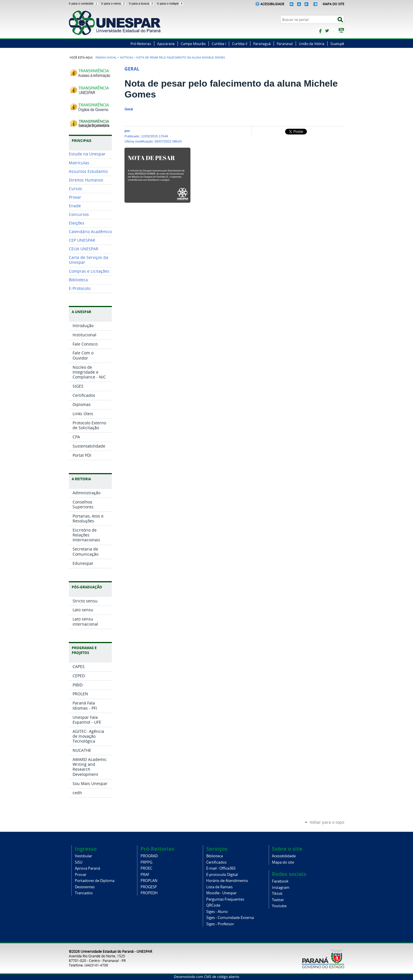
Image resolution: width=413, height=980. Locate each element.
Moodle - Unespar (221, 893)
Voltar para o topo (327, 822)
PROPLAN (149, 881)
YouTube (341, 31)
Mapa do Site (333, 4)
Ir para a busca (142, 3)
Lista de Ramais (219, 887)
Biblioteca (215, 856)
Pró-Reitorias (141, 44)
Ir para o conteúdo (84, 3)
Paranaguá (262, 44)
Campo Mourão (193, 44)
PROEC (146, 868)
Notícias (126, 57)
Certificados (216, 862)
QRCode (213, 905)
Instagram (334, 31)
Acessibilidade (272, 4)
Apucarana (166, 44)
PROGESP (149, 887)
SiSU (79, 862)
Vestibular (83, 856)
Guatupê (337, 44)
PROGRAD (149, 856)
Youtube (279, 906)
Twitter (327, 31)
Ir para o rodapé (170, 3)
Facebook (320, 31)
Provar (81, 875)
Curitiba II (240, 44)
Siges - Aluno (217, 912)
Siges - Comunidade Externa (230, 918)
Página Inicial (106, 57)
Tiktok (277, 894)
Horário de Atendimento (227, 881)
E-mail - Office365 (221, 868)
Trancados (84, 893)
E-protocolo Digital (222, 875)
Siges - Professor (220, 924)
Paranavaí (285, 44)
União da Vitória (312, 44)
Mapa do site (283, 862)
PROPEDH (149, 893)
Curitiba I (219, 44)
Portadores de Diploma (95, 881)
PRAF (145, 875)
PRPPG (146, 862)
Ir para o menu (114, 3)
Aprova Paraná (87, 868)
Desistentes (85, 887)
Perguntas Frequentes (225, 899)
